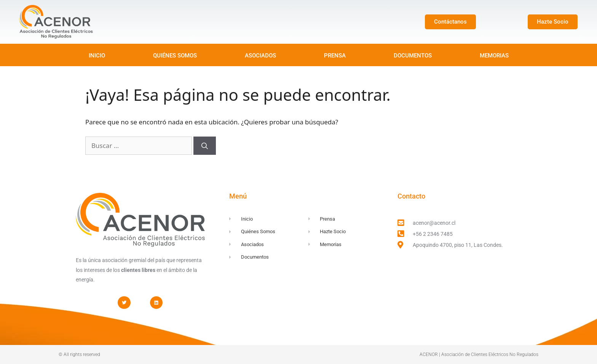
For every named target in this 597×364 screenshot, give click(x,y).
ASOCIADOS (260, 56)
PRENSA (335, 56)
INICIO (97, 56)
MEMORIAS (494, 56)
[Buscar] (205, 146)
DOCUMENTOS (413, 56)
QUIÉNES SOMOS (175, 56)
